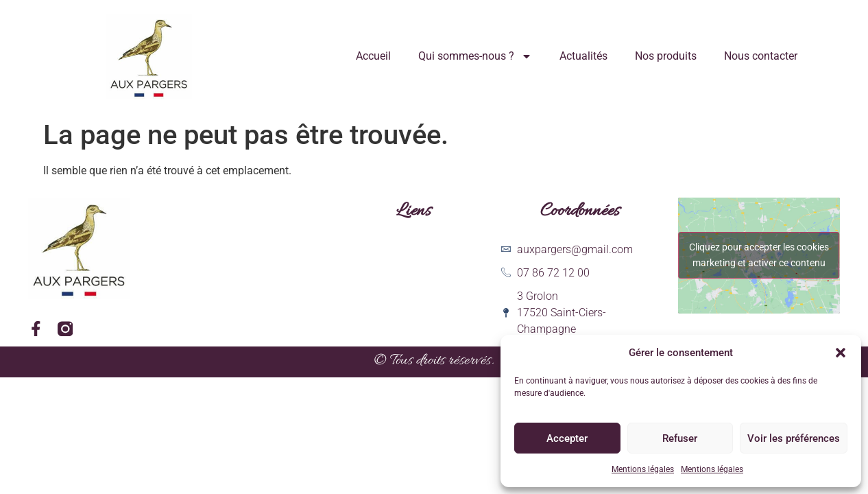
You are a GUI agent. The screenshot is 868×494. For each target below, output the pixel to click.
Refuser (680, 438)
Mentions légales (643, 469)
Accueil (373, 56)
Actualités (583, 56)
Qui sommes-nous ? (475, 56)
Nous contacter (761, 56)
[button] (841, 353)
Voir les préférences (794, 438)
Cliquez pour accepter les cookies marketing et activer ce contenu (759, 255)
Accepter (567, 438)
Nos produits (666, 56)
